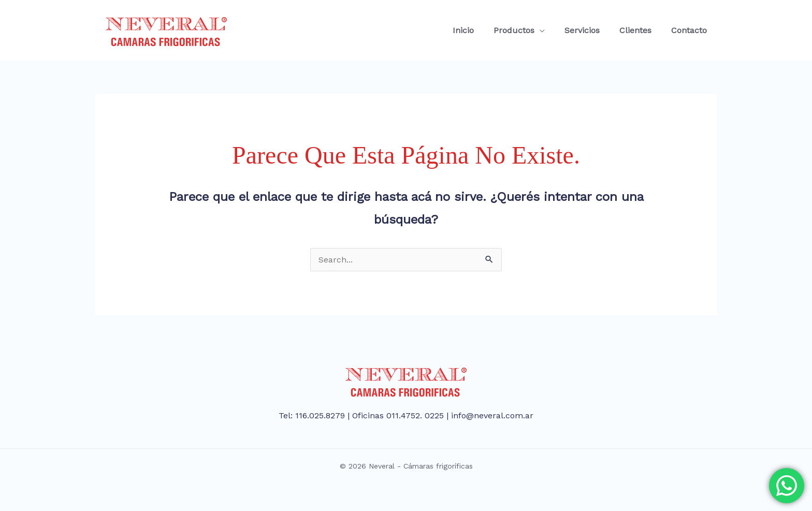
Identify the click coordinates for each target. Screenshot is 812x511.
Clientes (640, 30)
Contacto (691, 30)
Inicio (477, 30)
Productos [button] (525, 30)
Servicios (590, 30)
